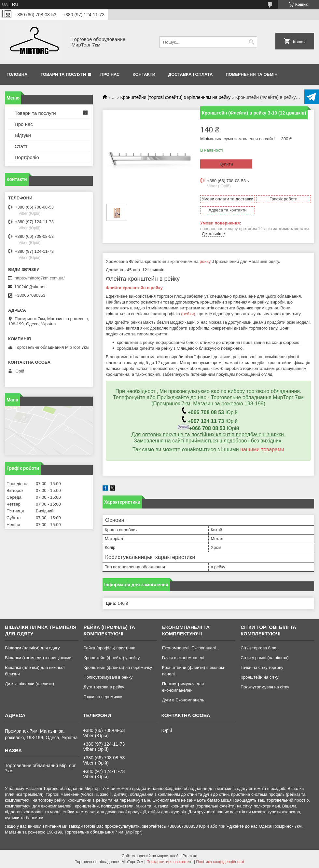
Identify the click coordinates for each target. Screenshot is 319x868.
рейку (205, 261)
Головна (17, 74)
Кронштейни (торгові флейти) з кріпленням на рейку (176, 97)
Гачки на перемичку (103, 697)
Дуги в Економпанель (183, 700)
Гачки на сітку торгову (262, 667)
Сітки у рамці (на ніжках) (264, 658)
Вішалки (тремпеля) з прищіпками (38, 658)
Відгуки (23, 135)
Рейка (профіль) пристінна (109, 648)
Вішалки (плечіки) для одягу (32, 648)
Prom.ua (190, 856)
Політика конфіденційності (220, 862)
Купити (226, 164)
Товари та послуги (63, 74)
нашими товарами (262, 449)
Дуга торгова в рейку (104, 687)
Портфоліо (27, 157)
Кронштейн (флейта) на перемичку (118, 667)
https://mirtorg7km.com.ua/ (40, 278)
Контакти (144, 74)
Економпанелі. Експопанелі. (190, 648)
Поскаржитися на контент (170, 862)
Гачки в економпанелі (183, 658)
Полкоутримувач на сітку (265, 687)
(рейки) (188, 314)
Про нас (110, 74)
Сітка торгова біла (258, 648)
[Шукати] (251, 42)
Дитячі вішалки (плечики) (29, 684)
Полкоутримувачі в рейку (108, 677)
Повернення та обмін (251, 74)
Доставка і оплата (190, 74)
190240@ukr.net (30, 287)
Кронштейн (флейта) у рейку (111, 658)
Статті (22, 146)
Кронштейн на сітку (259, 677)
